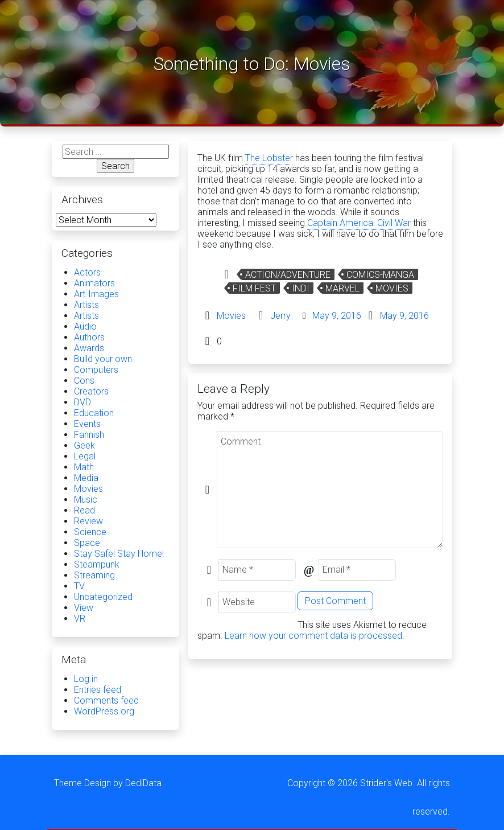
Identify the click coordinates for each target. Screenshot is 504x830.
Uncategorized (103, 597)
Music (86, 500)
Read (84, 510)
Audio (85, 326)
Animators (94, 283)
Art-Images (96, 294)
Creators (91, 391)
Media (86, 478)
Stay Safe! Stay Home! (119, 554)
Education (94, 413)
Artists (86, 305)
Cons (84, 381)
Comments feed (106, 700)
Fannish (89, 435)
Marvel (342, 288)
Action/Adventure (288, 275)
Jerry (280, 316)
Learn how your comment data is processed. (315, 636)
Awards (89, 348)
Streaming (94, 575)
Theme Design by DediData (108, 783)
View (84, 608)
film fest (254, 288)
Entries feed (98, 690)
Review (88, 521)
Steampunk (97, 564)
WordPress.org (104, 711)
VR (80, 619)
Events (87, 424)
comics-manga (380, 275)
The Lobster (269, 158)
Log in (86, 679)
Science (90, 532)
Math (84, 467)
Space (87, 543)
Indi (301, 288)
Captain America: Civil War (359, 223)
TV (79, 586)
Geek (84, 445)
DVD (82, 402)
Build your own (103, 359)
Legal (85, 456)
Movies (392, 288)
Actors (87, 272)
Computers (96, 370)
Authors (89, 337)
